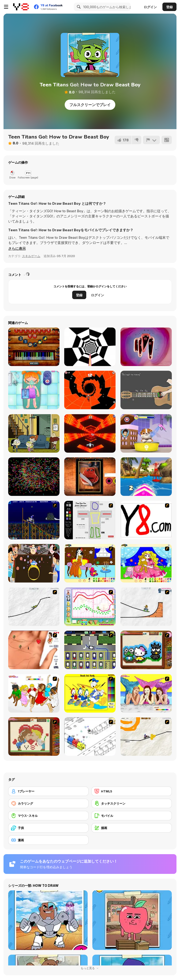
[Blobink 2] (90, 737)
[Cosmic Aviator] (90, 433)
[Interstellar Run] (90, 390)
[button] (17, 249)
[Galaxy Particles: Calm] (34, 477)
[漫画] (48, 840)
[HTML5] (132, 791)
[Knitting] (146, 650)
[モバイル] (132, 816)
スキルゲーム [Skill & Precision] (31, 256)
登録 (169, 7)
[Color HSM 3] (34, 693)
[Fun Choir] (146, 347)
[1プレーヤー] (48, 791)
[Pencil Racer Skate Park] (146, 607)
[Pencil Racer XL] (34, 607)
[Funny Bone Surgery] (34, 390)
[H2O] (146, 693)
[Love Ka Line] (34, 650)
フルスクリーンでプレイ (90, 105)
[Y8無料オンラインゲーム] (21, 7)
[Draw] (146, 520)
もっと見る (90, 968)
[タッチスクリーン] (132, 803)
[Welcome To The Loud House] (34, 433)
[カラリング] (48, 803)
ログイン (150, 7)
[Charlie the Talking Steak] (90, 477)
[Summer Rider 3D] (146, 477)
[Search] (78, 7)
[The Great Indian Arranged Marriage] (34, 563)
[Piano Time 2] (34, 347)
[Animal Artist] (90, 607)
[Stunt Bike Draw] (34, 520)
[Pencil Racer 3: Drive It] (146, 737)
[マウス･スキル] (48, 816)
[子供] (48, 828)
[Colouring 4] (146, 563)
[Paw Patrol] (146, 433)
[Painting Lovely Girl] (90, 563)
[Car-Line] (90, 650)
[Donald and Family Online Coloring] (90, 693)
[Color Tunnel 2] (90, 347)
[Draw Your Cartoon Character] (90, 520)
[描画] (132, 828)
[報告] (151, 140)
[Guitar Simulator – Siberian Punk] (146, 390)
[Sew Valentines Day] (34, 737)
